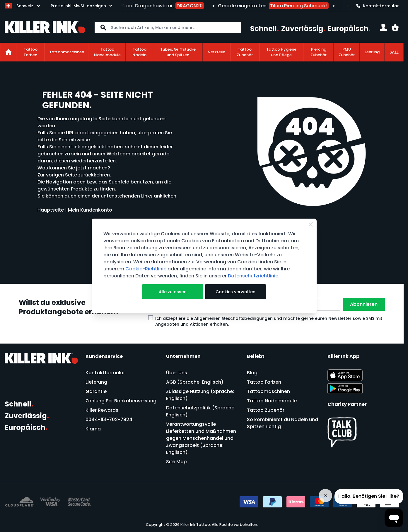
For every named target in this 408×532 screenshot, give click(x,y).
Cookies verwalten (235, 292)
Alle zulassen (173, 292)
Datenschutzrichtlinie (253, 276)
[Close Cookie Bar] (311, 224)
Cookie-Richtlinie (146, 269)
